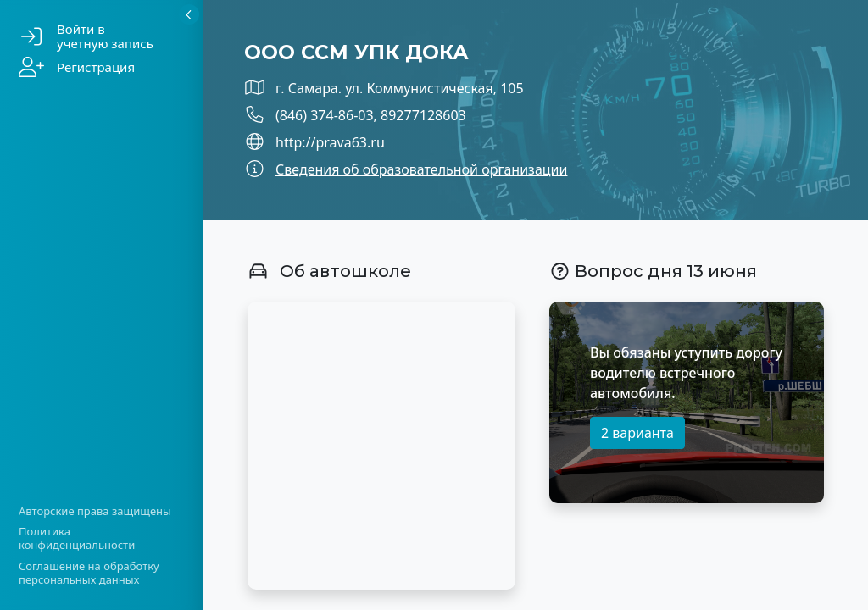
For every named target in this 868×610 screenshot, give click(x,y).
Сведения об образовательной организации (421, 169)
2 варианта (637, 433)
